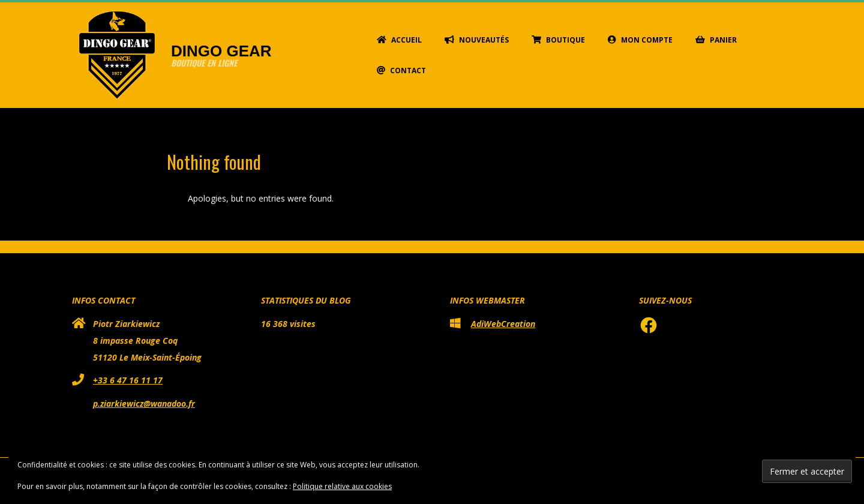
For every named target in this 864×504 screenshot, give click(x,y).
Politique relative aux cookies (342, 486)
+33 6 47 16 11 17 (128, 380)
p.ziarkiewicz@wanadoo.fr (144, 403)
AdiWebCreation (503, 324)
